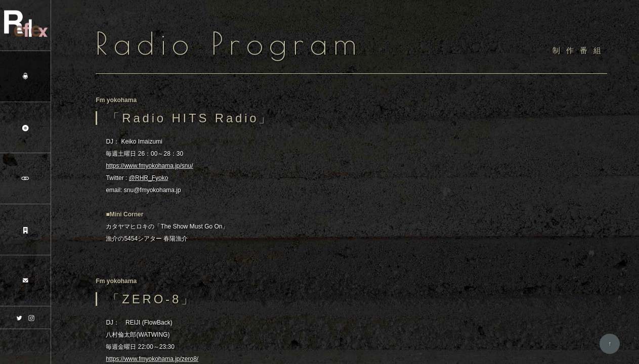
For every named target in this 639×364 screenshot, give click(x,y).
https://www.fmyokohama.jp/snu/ (149, 166)
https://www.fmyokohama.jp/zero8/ (152, 359)
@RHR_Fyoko (149, 178)
